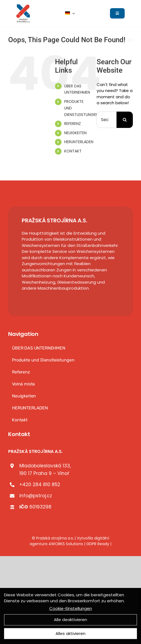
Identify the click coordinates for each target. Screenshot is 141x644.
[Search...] (107, 120)
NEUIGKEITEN (75, 133)
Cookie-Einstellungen (71, 609)
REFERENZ (73, 124)
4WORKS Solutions (66, 544)
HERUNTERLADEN (79, 142)
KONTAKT (73, 151)
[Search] (125, 120)
